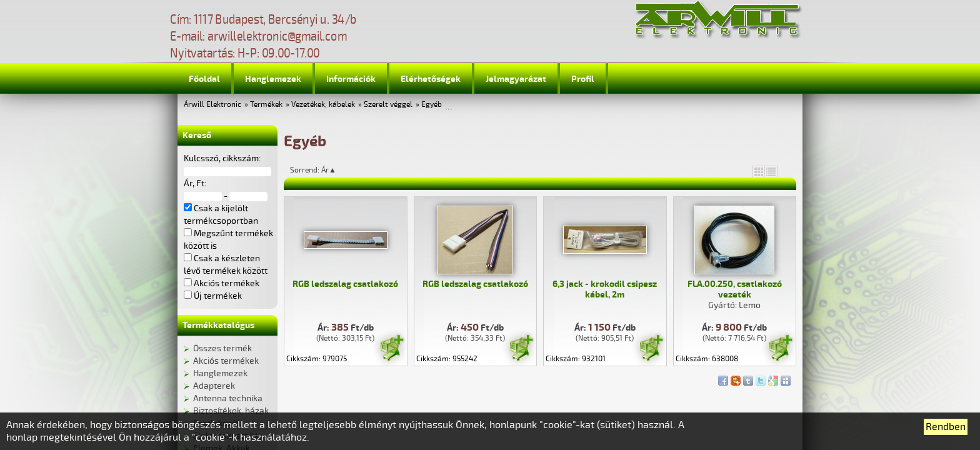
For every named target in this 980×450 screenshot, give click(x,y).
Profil (583, 79)
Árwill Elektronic (212, 105)
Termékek (266, 105)
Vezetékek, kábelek (323, 105)
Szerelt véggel (388, 105)
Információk (351, 79)
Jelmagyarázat (516, 79)
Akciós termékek (226, 361)
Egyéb (432, 105)
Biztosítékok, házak (231, 411)
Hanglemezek (273, 79)
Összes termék (222, 348)
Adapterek (214, 386)
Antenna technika (228, 398)
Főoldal (204, 79)
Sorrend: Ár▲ (321, 170)
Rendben (946, 427)
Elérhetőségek (431, 79)
